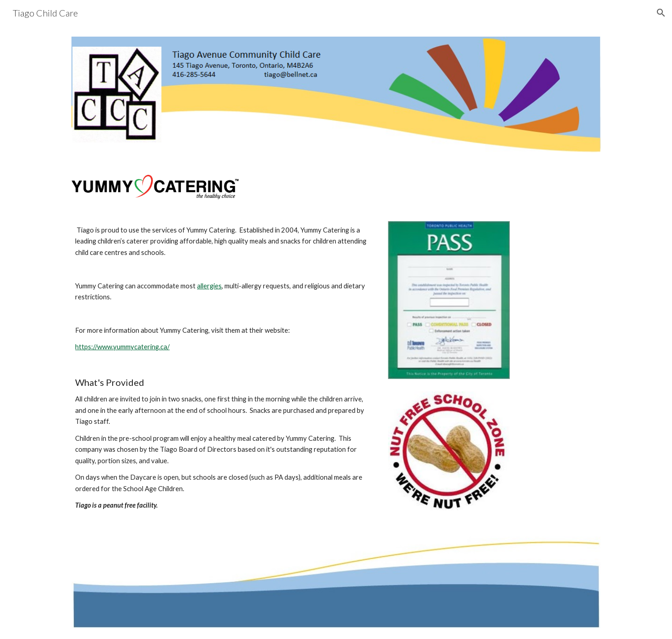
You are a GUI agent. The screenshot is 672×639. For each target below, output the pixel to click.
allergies (209, 286)
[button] (661, 13)
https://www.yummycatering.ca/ (122, 347)
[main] (223, 368)
